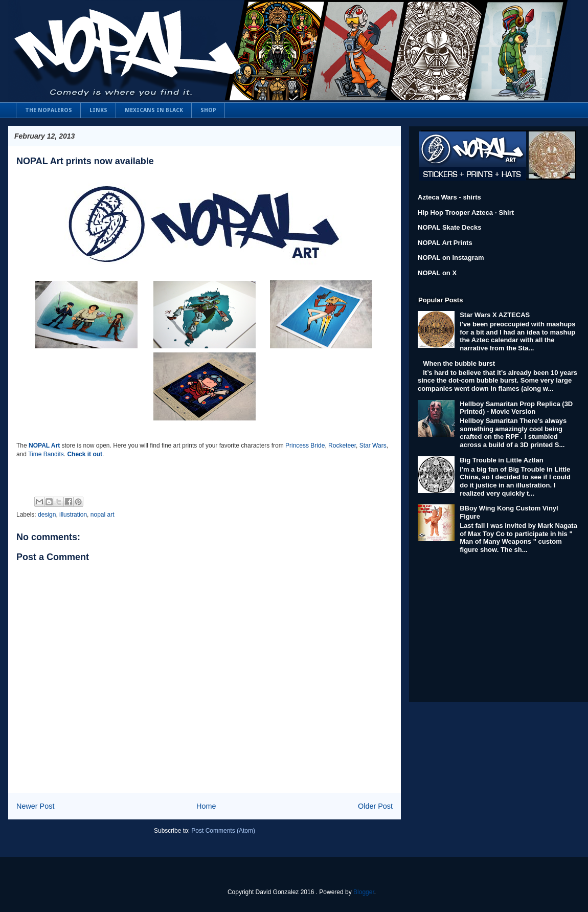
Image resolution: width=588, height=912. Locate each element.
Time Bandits (46, 454)
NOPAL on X (437, 273)
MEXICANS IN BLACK (154, 110)
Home (206, 806)
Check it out (85, 454)
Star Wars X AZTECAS (495, 315)
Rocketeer (342, 446)
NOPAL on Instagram (451, 258)
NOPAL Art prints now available (85, 161)
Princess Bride (305, 446)
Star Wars (373, 446)
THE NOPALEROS (49, 110)
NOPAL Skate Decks (450, 227)
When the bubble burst (459, 363)
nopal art (103, 515)
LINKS (98, 110)
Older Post (375, 806)
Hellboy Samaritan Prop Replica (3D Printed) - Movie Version (516, 408)
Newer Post (35, 806)
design (47, 515)
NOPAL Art (44, 446)
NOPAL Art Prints (445, 243)
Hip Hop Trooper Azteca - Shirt (466, 213)
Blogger (364, 892)
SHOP (208, 110)
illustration (73, 515)
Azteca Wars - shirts (449, 197)
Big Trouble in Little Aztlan (501, 460)
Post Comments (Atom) (223, 831)
